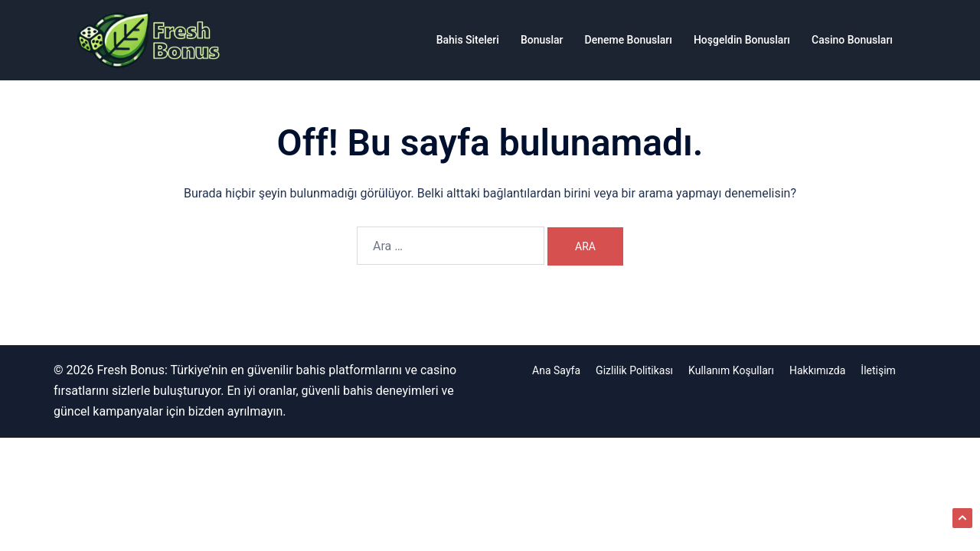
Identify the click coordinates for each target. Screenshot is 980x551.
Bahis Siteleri (468, 40)
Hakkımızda (817, 370)
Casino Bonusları (852, 40)
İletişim (878, 370)
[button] (962, 518)
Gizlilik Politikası (634, 370)
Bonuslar (542, 40)
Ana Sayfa (556, 370)
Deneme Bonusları (629, 40)
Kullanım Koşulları (731, 370)
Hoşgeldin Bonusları (742, 40)
